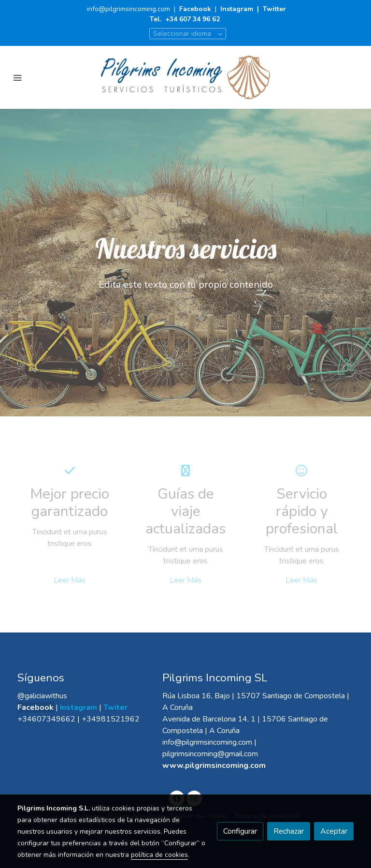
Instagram (237, 9)
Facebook (196, 9)
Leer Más (70, 580)
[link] (185, 77)
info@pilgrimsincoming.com (128, 9)
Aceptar (334, 831)
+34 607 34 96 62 (193, 19)
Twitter (274, 9)
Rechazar (289, 831)
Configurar (240, 831)
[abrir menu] (17, 77)
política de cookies (159, 855)
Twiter (115, 707)
